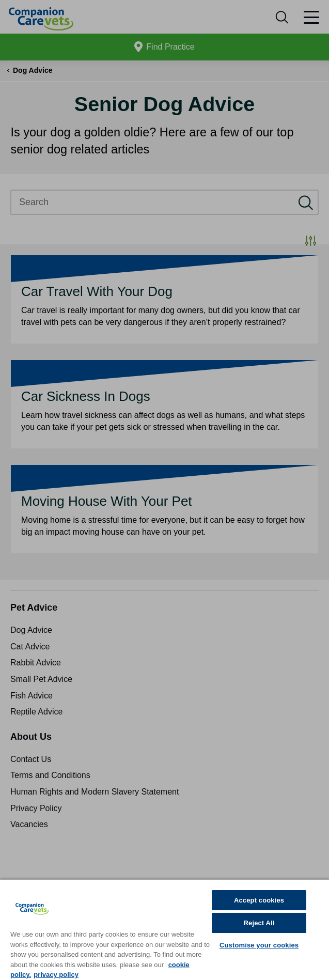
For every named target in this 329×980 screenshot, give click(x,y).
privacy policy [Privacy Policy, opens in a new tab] (56, 975)
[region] (165, 929)
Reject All (259, 923)
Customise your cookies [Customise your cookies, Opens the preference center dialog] (259, 945)
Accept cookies (259, 900)
